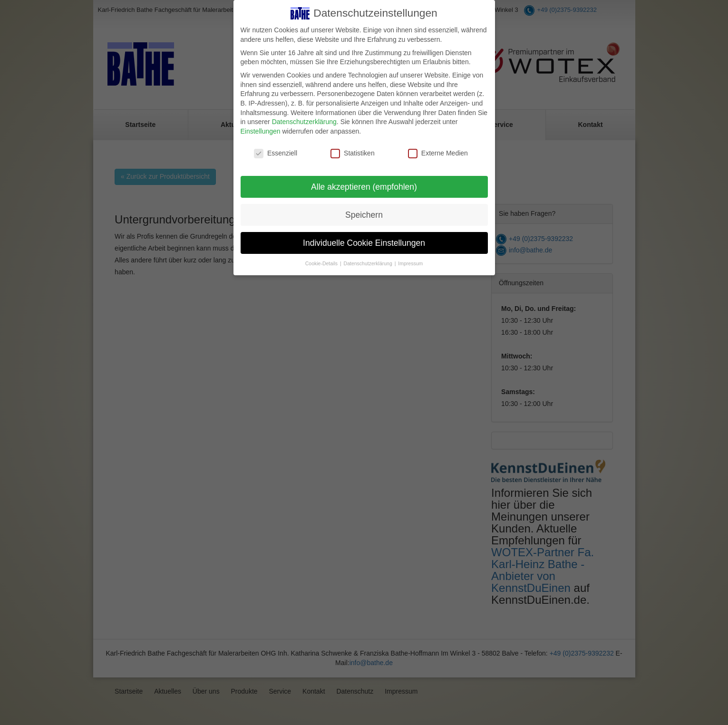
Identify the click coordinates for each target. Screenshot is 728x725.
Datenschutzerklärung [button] (369, 263)
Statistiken (353, 153)
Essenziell (276, 153)
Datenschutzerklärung (304, 122)
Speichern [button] (364, 215)
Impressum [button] (410, 263)
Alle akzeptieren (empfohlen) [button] (364, 187)
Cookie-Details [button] (322, 263)
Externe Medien (438, 153)
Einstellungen (261, 131)
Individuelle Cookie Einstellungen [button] (364, 243)
